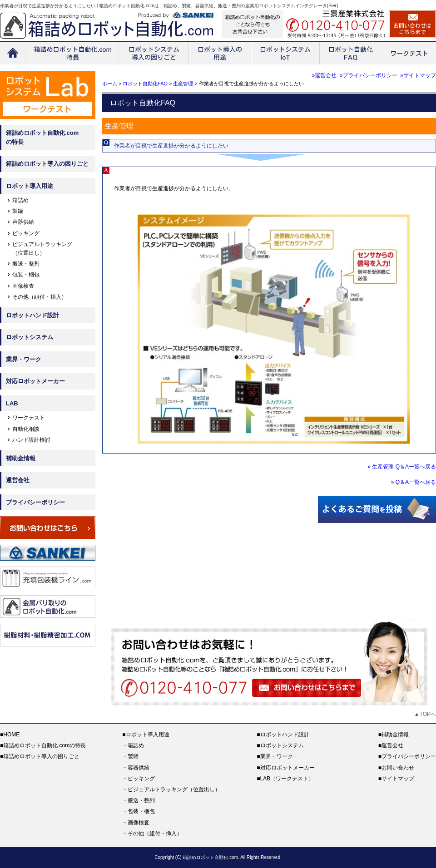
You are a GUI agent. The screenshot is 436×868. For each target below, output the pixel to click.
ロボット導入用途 (30, 186)
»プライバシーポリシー (369, 75)
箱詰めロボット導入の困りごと (47, 164)
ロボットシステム (30, 337)
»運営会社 (325, 75)
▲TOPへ (425, 714)
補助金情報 (21, 458)
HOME (11, 735)
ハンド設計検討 (31, 440)
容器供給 (23, 222)
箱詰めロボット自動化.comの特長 (42, 137)
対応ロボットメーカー (35, 381)
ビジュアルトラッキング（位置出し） (174, 789)
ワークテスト (29, 418)
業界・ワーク (24, 359)
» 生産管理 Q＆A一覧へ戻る (402, 467)
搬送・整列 (26, 264)
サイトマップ (398, 779)
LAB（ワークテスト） (287, 779)
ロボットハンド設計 (32, 315)
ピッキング (26, 233)
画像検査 (23, 286)
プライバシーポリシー (35, 502)
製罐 (18, 211)
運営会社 (18, 480)
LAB (12, 403)
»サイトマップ (418, 75)
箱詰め (20, 200)
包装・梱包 (26, 275)
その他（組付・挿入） (40, 297)
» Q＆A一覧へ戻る (414, 482)
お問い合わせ (398, 768)
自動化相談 (26, 429)
